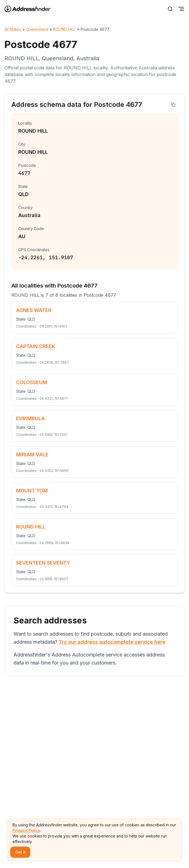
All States (13, 29)
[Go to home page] (31, 9)
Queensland (37, 29)
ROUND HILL (64, 29)
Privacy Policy (26, 830)
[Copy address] (173, 105)
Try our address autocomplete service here (112, 642)
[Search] (170, 9)
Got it (20, 852)
